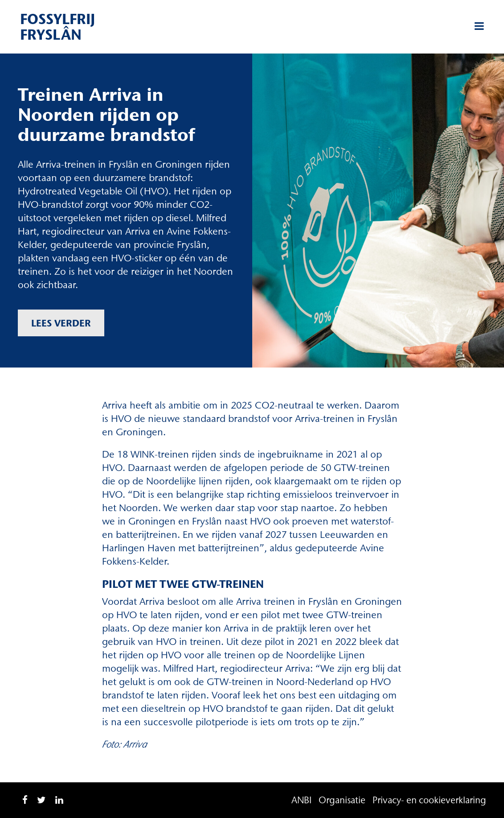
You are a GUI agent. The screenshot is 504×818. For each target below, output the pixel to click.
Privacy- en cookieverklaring (429, 800)
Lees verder (61, 323)
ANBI (301, 800)
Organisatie (342, 800)
